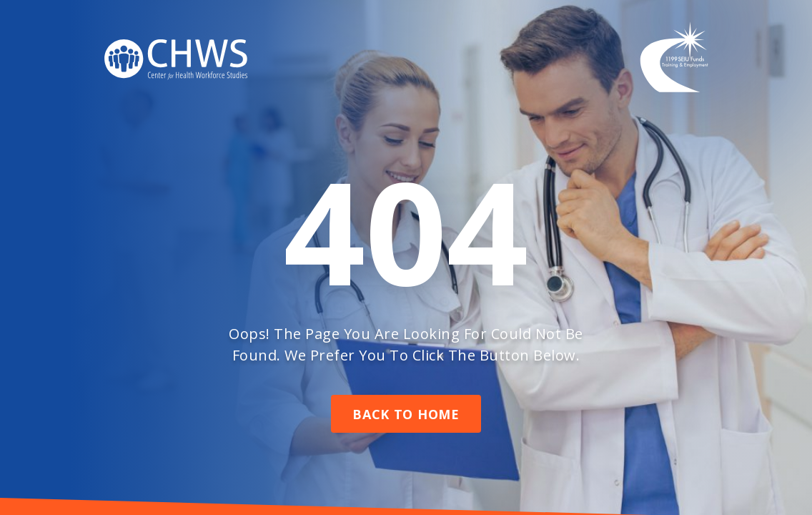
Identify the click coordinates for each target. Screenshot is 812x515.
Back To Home (406, 414)
